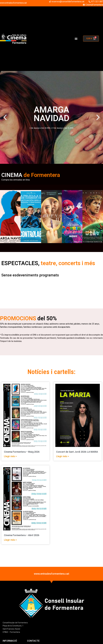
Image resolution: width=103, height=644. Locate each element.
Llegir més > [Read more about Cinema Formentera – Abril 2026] (10, 540)
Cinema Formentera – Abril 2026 (22, 535)
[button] (76, 39)
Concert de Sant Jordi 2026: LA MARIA (77, 452)
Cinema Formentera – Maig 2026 (22, 452)
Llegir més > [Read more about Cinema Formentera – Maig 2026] (10, 456)
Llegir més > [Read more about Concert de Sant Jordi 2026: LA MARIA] (63, 456)
